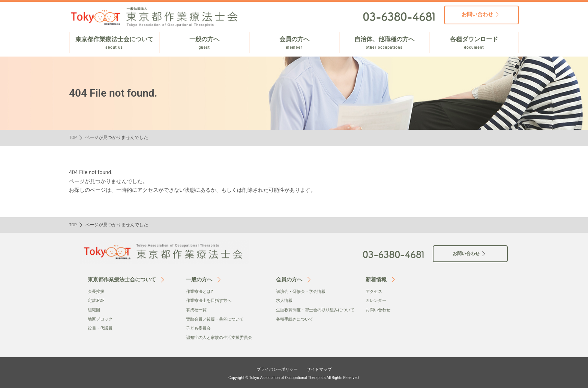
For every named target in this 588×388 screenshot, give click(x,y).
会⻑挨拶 (97, 291)
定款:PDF (97, 300)
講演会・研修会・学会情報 (303, 291)
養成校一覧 (197, 310)
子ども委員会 (199, 328)
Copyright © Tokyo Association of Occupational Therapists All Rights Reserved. (294, 377)
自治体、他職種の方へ (384, 43)
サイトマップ (325, 368)
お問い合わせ (379, 310)
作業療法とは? (201, 291)
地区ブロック (101, 319)
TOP (73, 137)
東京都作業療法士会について (114, 43)
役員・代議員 (101, 328)
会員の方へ (294, 43)
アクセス (375, 291)
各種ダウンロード (474, 43)
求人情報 (285, 300)
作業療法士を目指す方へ (211, 300)
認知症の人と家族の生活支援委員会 (222, 337)
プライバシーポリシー (274, 368)
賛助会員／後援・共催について (217, 319)
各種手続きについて (296, 326)
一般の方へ (204, 43)
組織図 (94, 310)
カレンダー (377, 300)
